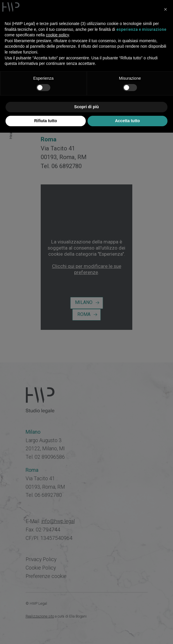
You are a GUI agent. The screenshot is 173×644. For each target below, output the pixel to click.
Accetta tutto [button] (127, 121)
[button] (165, 9)
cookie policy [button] (57, 35)
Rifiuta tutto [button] (46, 121)
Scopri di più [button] (86, 107)
